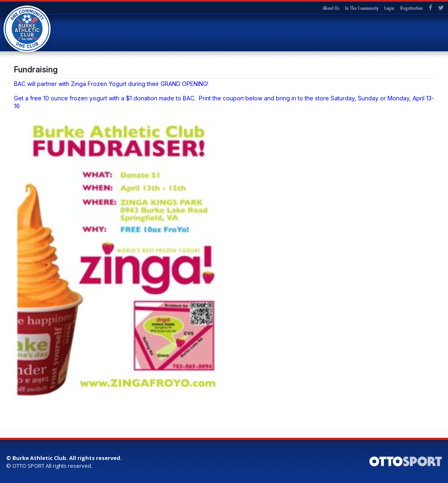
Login (389, 8)
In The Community (362, 8)
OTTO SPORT (28, 466)
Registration (412, 8)
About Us (331, 8)
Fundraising (36, 70)
